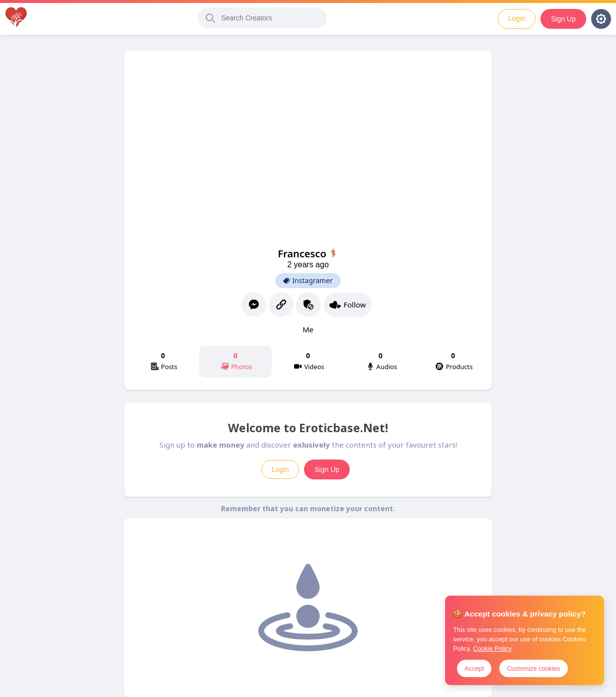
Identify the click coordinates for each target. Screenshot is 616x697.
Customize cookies (533, 668)
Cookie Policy (492, 649)
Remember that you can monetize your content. (308, 508)
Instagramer (308, 281)
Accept (474, 668)
